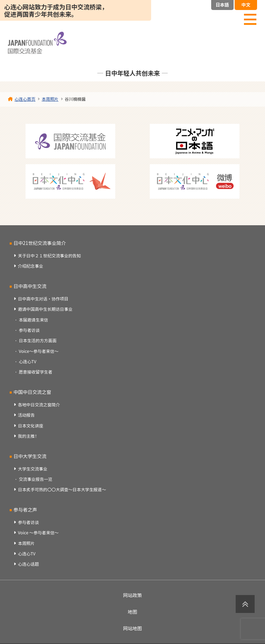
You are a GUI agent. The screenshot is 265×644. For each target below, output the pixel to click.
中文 (246, 5)
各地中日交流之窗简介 (39, 405)
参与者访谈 (29, 330)
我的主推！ (28, 436)
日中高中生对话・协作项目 (43, 299)
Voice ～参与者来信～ (38, 533)
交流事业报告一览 (35, 479)
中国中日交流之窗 (32, 392)
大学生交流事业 (33, 469)
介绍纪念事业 (31, 266)
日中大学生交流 (30, 456)
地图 (132, 612)
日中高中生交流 (30, 286)
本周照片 (26, 543)
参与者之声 (25, 509)
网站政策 (133, 595)
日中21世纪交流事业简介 (40, 243)
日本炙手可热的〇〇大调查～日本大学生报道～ (62, 489)
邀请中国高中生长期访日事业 (45, 309)
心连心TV (27, 361)
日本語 (222, 5)
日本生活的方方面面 (37, 340)
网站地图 (133, 628)
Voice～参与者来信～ (38, 351)
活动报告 (26, 415)
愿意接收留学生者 (35, 372)
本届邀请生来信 (33, 320)
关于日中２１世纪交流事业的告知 (49, 256)
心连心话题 (28, 564)
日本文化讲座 (31, 426)
